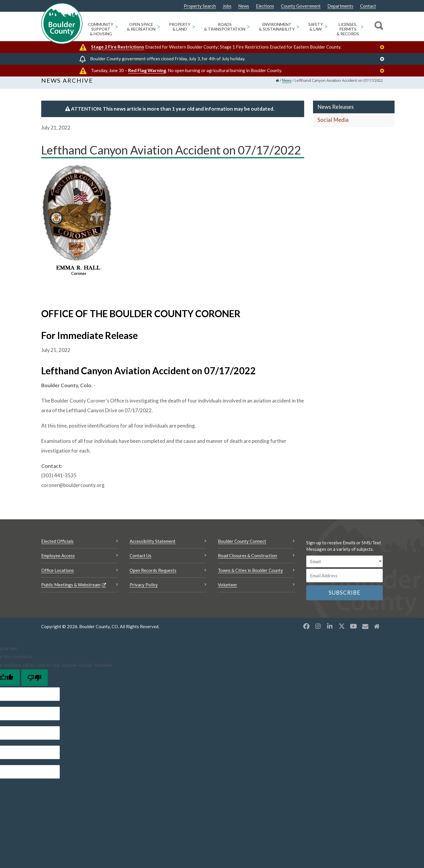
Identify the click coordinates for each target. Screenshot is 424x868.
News (244, 6)
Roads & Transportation (225, 27)
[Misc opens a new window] (365, 632)
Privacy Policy (144, 591)
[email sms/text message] (344, 567)
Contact (368, 6)
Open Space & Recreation (141, 27)
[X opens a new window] (342, 632)
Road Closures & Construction (247, 561)
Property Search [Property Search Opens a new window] (200, 6)
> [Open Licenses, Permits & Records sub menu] (362, 26)
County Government (301, 6)
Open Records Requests (153, 576)
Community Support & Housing (101, 29)
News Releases (336, 112)
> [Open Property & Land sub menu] (194, 26)
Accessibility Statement (153, 547)
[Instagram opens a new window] (318, 632)
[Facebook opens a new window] (306, 632)
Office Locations (58, 576)
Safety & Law (316, 27)
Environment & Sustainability (277, 27)
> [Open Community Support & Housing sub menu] (116, 26)
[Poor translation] (34, 684)
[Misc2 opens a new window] (377, 632)
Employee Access (58, 561)
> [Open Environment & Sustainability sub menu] (298, 26)
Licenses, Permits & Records (348, 29)
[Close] (384, 47)
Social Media (333, 126)
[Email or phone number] (344, 581)
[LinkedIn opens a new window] (330, 632)
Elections (265, 6)
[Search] (378, 26)
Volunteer (228, 591)
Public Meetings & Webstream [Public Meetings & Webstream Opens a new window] (71, 591)
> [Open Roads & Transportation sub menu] (248, 26)
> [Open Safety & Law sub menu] (326, 26)
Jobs (227, 6)
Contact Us (140, 561)
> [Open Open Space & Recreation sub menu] (159, 26)
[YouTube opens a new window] (353, 632)
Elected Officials (57, 547)
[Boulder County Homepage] (62, 24)
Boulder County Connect (242, 547)
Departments (340, 6)
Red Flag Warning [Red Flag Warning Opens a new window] (147, 70)
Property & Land (180, 27)
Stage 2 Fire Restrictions (118, 47)
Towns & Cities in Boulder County (250, 576)
